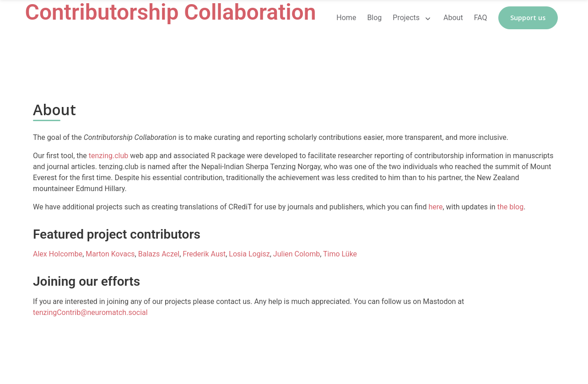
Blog (374, 18)
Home (346, 18)
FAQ (481, 18)
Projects (406, 18)
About (453, 18)
